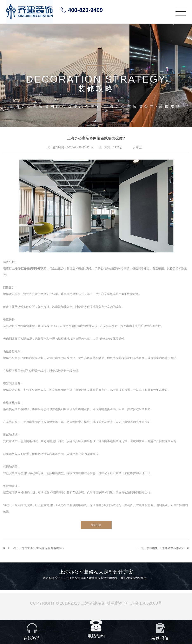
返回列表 (96, 525)
